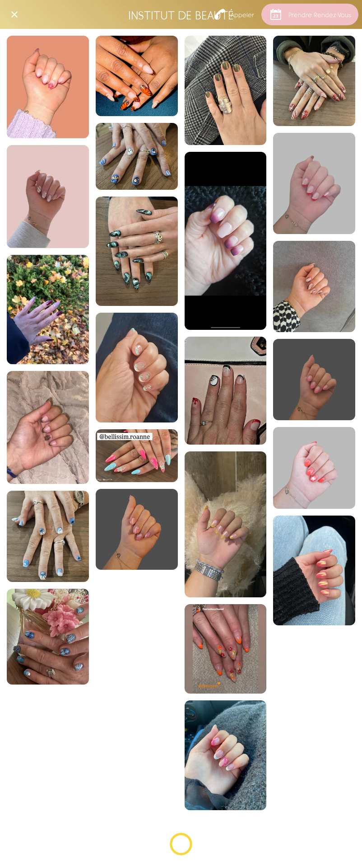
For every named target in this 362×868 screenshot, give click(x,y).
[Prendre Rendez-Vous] (310, 14)
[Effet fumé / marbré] (137, 251)
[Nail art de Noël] (137, 156)
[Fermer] (14, 14)
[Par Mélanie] (48, 310)
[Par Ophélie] (48, 87)
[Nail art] (137, 76)
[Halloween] (226, 391)
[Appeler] (234, 14)
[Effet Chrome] (226, 90)
